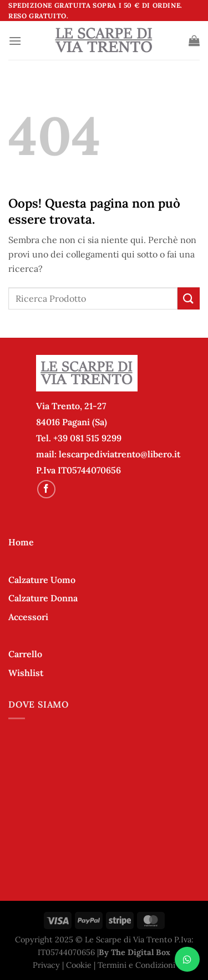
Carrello (25, 654)
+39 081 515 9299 (87, 438)
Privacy (46, 965)
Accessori (28, 617)
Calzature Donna (43, 598)
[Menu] (15, 41)
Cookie (79, 965)
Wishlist (26, 673)
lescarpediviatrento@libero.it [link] (120, 454)
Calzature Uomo (42, 580)
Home (21, 542)
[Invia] (189, 298)
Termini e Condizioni (136, 965)
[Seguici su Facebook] (46, 489)
